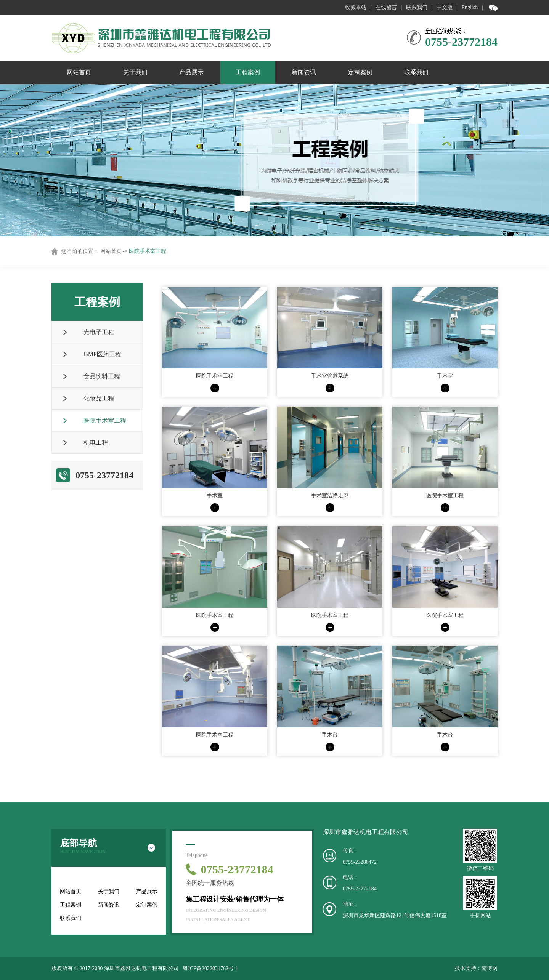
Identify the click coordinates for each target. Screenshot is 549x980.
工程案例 (248, 72)
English (470, 7)
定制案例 (360, 72)
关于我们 (135, 72)
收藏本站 (356, 7)
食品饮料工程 (102, 376)
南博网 (490, 968)
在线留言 (386, 7)
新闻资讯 (304, 72)
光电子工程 (99, 332)
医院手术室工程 (148, 251)
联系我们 (417, 7)
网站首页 (79, 72)
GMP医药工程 (102, 354)
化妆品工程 (99, 398)
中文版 (445, 7)
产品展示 (191, 72)
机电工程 (96, 443)
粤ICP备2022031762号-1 (210, 968)
